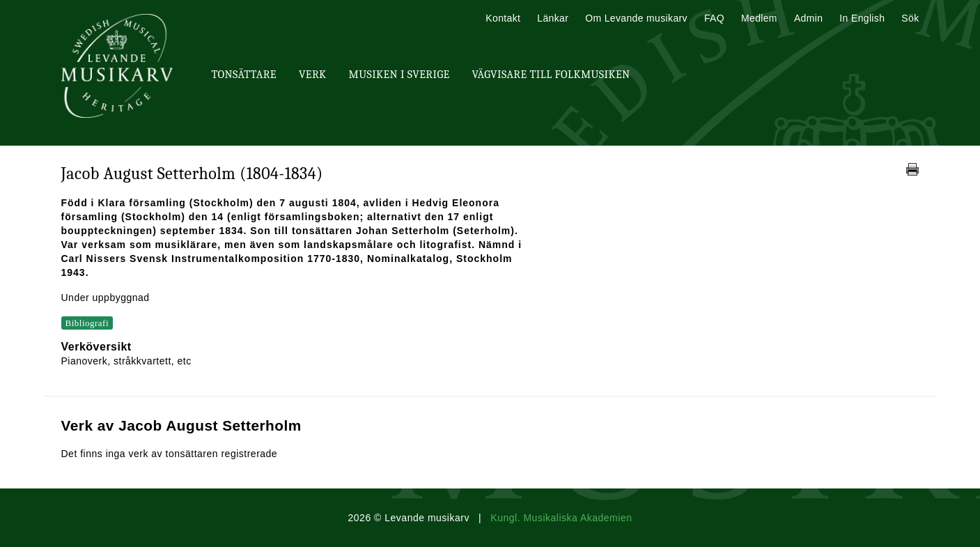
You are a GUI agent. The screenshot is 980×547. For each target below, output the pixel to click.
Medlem (759, 18)
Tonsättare (244, 75)
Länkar (553, 18)
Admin (808, 18)
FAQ (714, 18)
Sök (910, 18)
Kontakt (503, 18)
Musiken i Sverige (399, 75)
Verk (313, 75)
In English (862, 18)
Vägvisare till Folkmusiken (551, 75)
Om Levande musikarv (636, 18)
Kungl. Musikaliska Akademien (561, 518)
